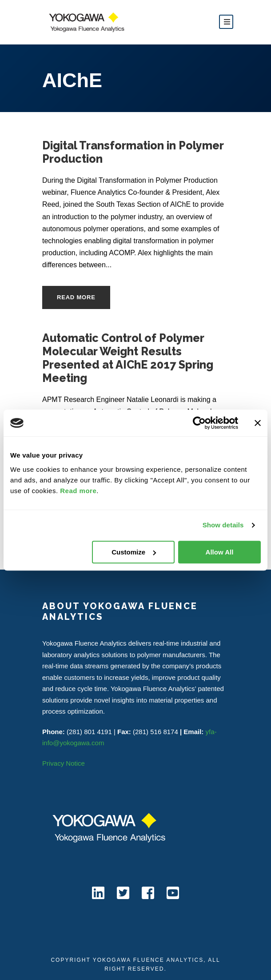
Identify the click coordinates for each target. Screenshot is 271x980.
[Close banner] (258, 423)
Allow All (220, 552)
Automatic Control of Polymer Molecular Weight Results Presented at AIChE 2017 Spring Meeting (128, 358)
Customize (134, 552)
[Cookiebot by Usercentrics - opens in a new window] (199, 423)
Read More (76, 297)
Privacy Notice (64, 763)
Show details (223, 525)
